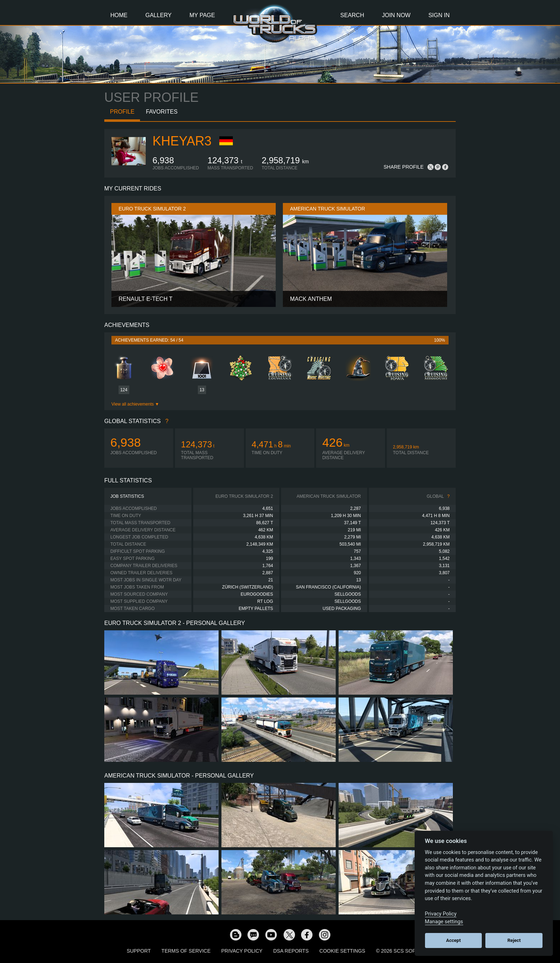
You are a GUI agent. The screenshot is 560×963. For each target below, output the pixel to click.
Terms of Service (186, 951)
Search (352, 15)
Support (139, 951)
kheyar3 (182, 141)
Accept (453, 940)
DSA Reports (291, 951)
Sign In (439, 15)
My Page (202, 15)
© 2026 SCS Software (405, 951)
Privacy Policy (242, 951)
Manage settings (444, 922)
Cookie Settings (342, 951)
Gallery (159, 15)
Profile (122, 112)
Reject (514, 940)
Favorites (162, 112)
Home (119, 15)
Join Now (396, 15)
